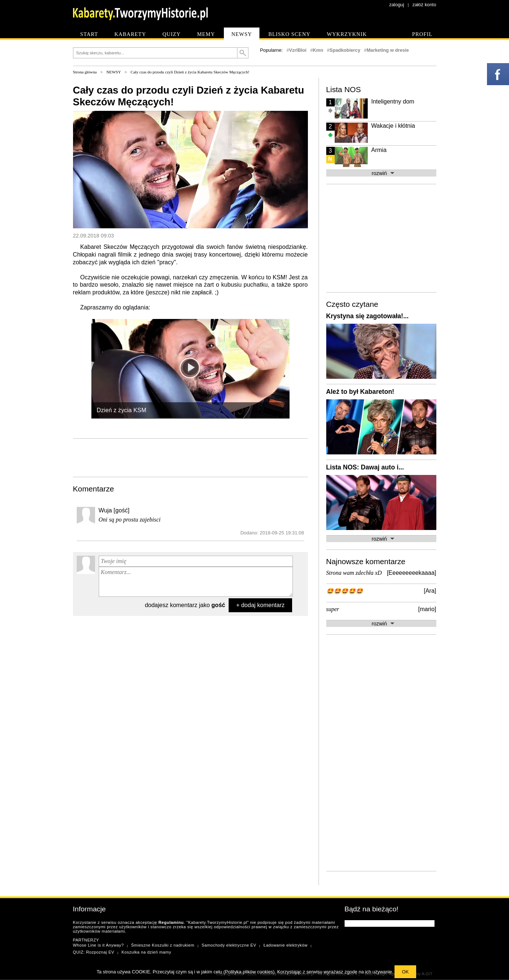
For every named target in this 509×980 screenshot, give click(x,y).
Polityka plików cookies (249, 972)
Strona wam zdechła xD (354, 573)
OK (405, 972)
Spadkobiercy (345, 50)
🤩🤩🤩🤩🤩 (345, 591)
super (333, 609)
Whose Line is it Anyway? (99, 945)
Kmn (318, 50)
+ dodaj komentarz (260, 605)
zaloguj (397, 5)
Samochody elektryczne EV (229, 945)
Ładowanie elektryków (286, 945)
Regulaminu (171, 922)
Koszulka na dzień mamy (146, 952)
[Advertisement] (190, 457)
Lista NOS (344, 89)
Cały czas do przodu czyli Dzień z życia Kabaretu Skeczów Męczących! (190, 72)
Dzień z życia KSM (122, 410)
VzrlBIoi (298, 50)
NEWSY (114, 72)
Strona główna (85, 72)
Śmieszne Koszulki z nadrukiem (163, 945)
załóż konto (424, 5)
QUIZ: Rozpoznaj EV (94, 952)
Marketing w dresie (388, 50)
